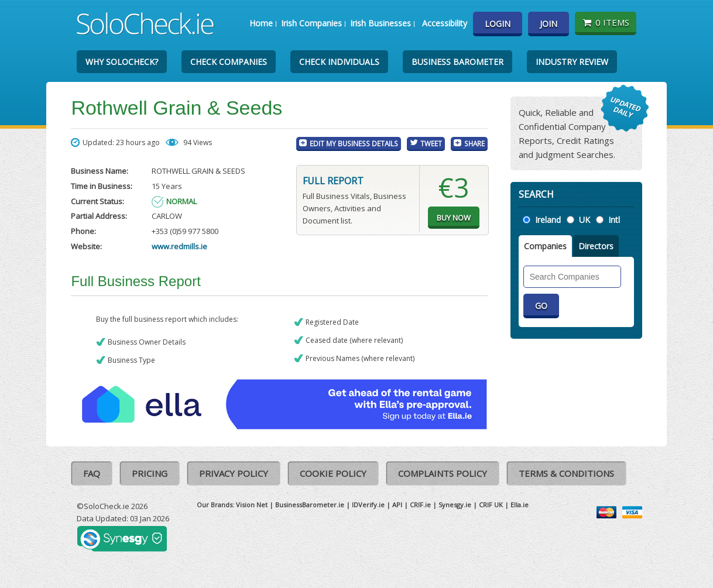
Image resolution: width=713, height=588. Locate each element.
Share (474, 143)
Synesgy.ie (455, 505)
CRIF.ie (420, 505)
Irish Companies (311, 23)
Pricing (150, 473)
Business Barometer (457, 62)
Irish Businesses (381, 23)
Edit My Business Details (354, 143)
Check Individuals (339, 62)
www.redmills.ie (179, 246)
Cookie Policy (333, 473)
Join (549, 24)
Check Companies (229, 62)
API (397, 505)
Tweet (431, 143)
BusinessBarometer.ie (310, 505)
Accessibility (445, 23)
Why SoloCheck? (122, 62)
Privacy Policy (234, 473)
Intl (614, 220)
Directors (596, 246)
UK (585, 220)
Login (498, 24)
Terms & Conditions (566, 473)
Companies (545, 246)
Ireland (548, 220)
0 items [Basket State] (606, 22)
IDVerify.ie (368, 505)
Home (261, 23)
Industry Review (572, 62)
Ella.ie (520, 505)
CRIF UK (491, 505)
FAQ (92, 473)
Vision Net (252, 505)
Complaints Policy (443, 473)
